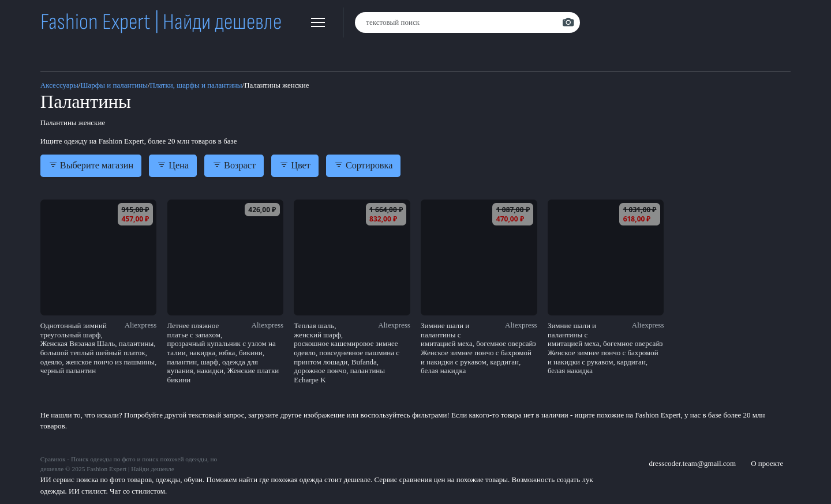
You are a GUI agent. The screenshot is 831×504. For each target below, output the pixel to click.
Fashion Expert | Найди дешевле (161, 22)
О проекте (767, 463)
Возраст (234, 166)
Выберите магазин (91, 166)
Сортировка (364, 166)
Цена (173, 166)
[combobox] (467, 22)
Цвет (295, 166)
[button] (318, 22)
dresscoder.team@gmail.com (693, 463)
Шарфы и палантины (114, 85)
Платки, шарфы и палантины (196, 85)
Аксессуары (59, 85)
